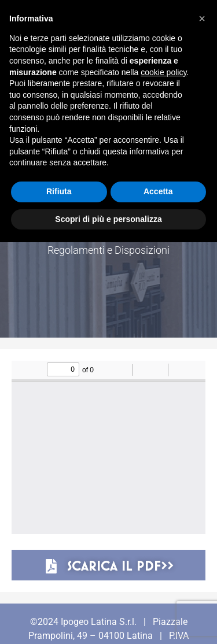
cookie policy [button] (163, 72)
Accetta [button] (158, 191)
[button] (202, 18)
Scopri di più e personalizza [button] (108, 219)
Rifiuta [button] (59, 191)
